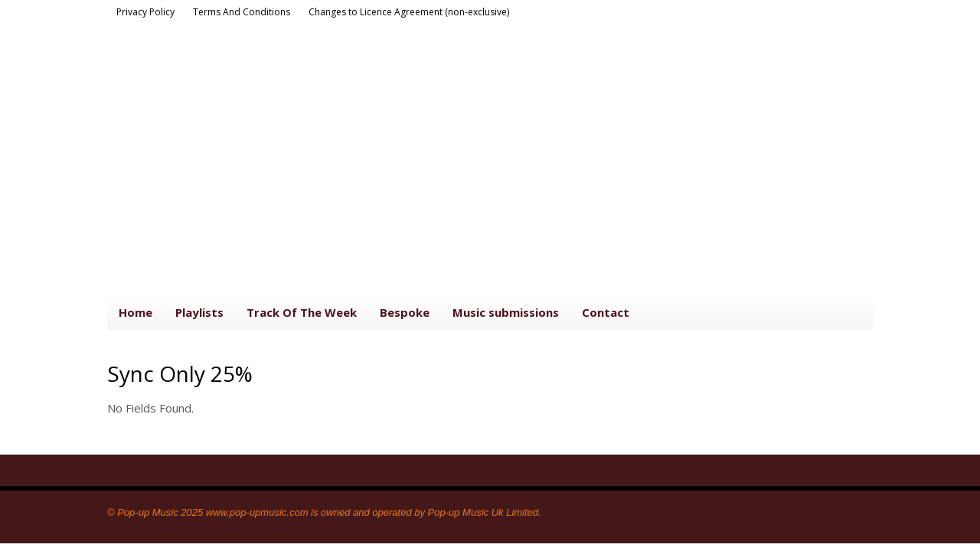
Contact (606, 312)
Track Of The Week (302, 312)
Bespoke (405, 312)
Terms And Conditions (242, 12)
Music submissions (506, 312)
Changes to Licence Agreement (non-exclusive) (409, 12)
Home (136, 312)
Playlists (199, 312)
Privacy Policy (145, 12)
